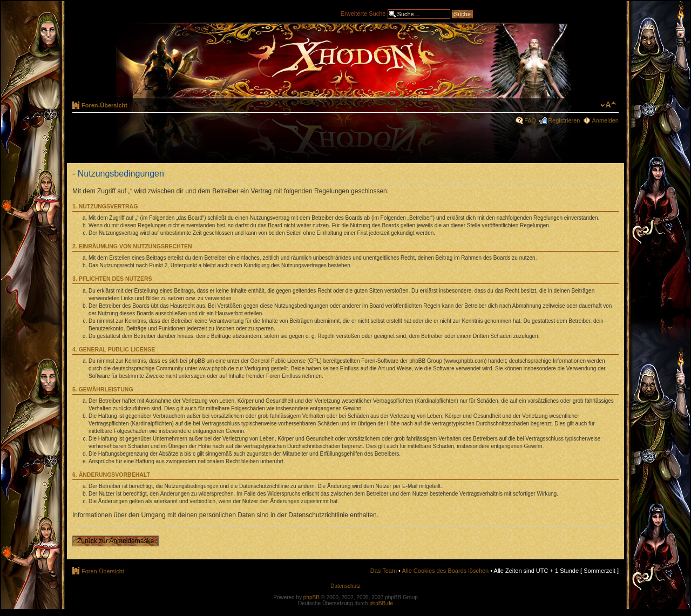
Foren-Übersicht (104, 105)
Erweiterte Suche (363, 13)
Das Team (384, 571)
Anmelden (605, 120)
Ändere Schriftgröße (608, 105)
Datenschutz (345, 586)
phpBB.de (381, 603)
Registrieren (564, 120)
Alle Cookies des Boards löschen (445, 571)
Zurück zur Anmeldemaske (116, 541)
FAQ (530, 120)
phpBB (311, 597)
